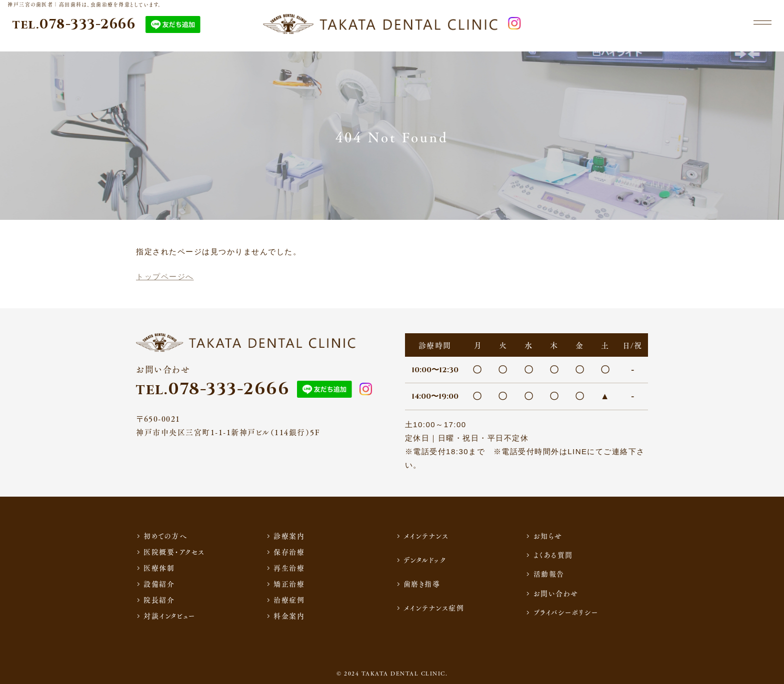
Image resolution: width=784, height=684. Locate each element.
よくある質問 (553, 555)
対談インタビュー (169, 616)
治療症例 (289, 600)
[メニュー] (759, 29)
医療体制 (159, 568)
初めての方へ (165, 536)
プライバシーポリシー (566, 612)
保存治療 (289, 552)
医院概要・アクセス (174, 552)
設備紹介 (159, 584)
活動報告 (549, 574)
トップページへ (165, 277)
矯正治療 (289, 584)
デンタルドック (425, 560)
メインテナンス (426, 536)
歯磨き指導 (422, 584)
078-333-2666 (74, 29)
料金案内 (289, 616)
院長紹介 (159, 600)
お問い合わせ (556, 593)
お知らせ (548, 536)
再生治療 (289, 568)
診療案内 (289, 536)
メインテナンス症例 (434, 608)
